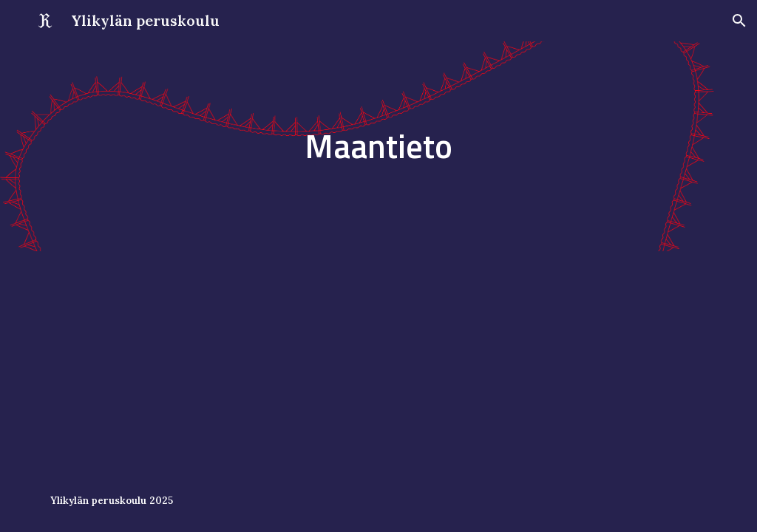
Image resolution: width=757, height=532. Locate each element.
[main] (378, 147)
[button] (739, 21)
